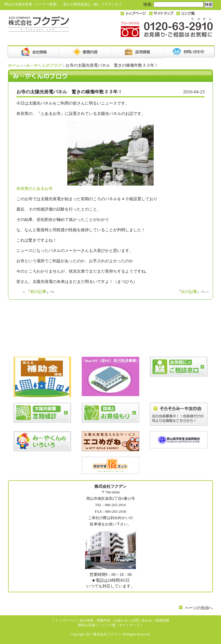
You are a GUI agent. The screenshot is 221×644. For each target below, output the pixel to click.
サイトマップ (129, 625)
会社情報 (86, 620)
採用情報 (162, 620)
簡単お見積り (88, 625)
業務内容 (104, 620)
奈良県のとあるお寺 (85, 156)
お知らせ (121, 620)
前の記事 (38, 292)
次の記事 (189, 292)
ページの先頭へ (199, 608)
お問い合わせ (142, 620)
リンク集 (109, 625)
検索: (148, 4)
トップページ (66, 620)
